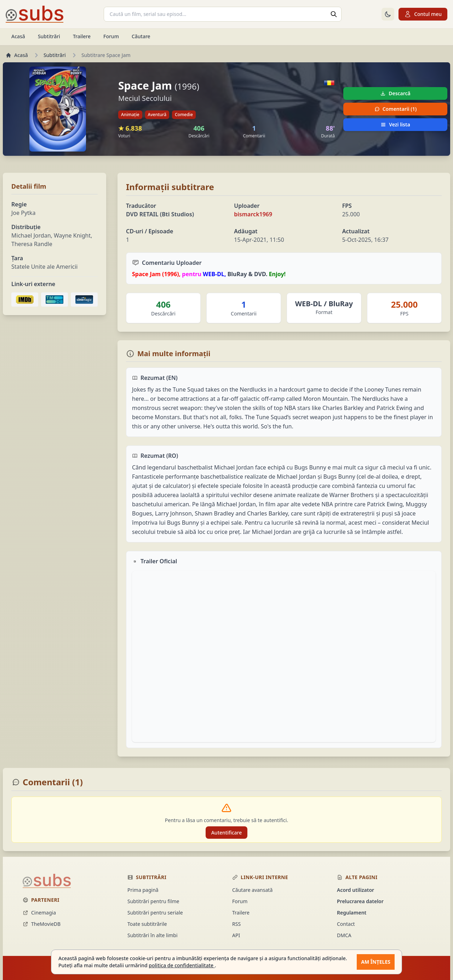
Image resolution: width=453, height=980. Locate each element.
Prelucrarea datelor (360, 901)
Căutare (141, 36)
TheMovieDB (42, 924)
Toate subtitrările (147, 924)
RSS (236, 924)
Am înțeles (376, 962)
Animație (130, 115)
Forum (111, 36)
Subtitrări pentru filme (153, 901)
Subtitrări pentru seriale (155, 913)
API (236, 935)
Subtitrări (49, 36)
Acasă (18, 36)
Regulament (352, 913)
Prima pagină (143, 890)
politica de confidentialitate (182, 965)
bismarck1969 (253, 214)
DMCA (344, 935)
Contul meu (423, 14)
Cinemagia (39, 913)
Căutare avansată (252, 890)
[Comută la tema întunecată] (388, 14)
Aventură (157, 115)
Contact (346, 924)
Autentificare (227, 833)
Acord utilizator (355, 890)
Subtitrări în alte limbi (153, 935)
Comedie (184, 115)
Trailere (82, 36)
